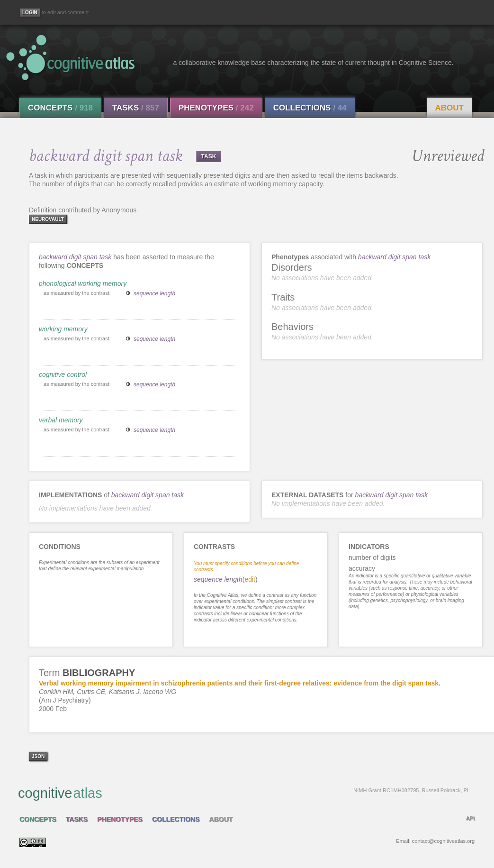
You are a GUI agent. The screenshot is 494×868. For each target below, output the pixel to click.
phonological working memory (83, 283)
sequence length (154, 293)
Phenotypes (216, 108)
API (470, 818)
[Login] (30, 13)
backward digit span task (75, 257)
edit (250, 579)
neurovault (48, 219)
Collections (310, 108)
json (38, 756)
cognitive (244, 793)
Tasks (136, 108)
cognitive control (63, 375)
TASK (209, 156)
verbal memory (61, 420)
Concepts (60, 108)
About (449, 108)
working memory (63, 329)
